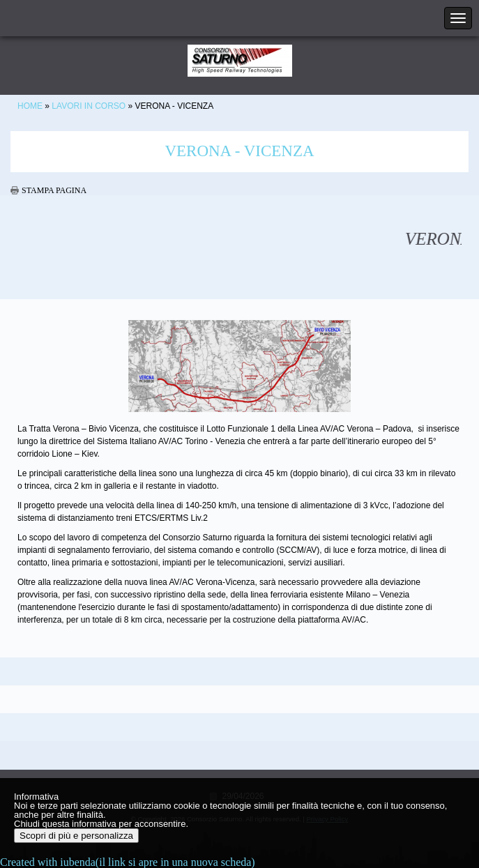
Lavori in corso (89, 106)
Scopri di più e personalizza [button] (76, 836)
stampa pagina (54, 190)
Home (30, 106)
